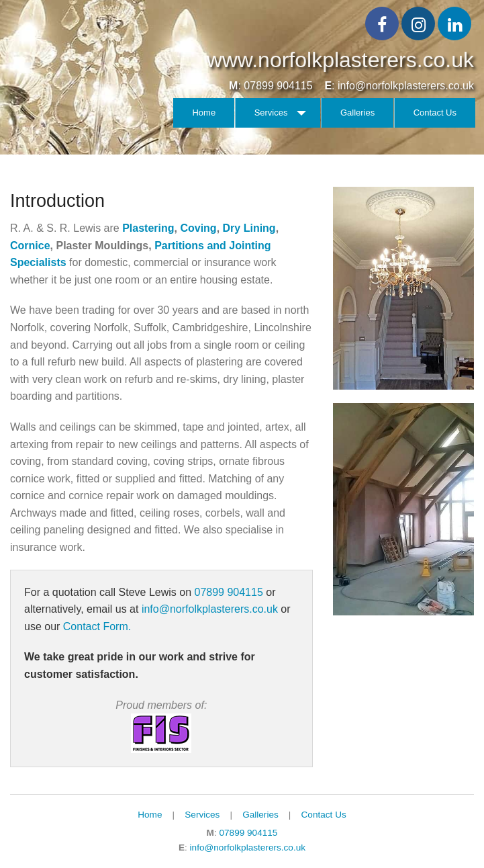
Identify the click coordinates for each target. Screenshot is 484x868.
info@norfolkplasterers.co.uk (406, 86)
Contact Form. (97, 626)
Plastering (148, 228)
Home (204, 113)
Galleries (357, 113)
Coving (198, 228)
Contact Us (435, 113)
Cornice (30, 246)
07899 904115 (278, 86)
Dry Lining (249, 228)
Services (271, 113)
